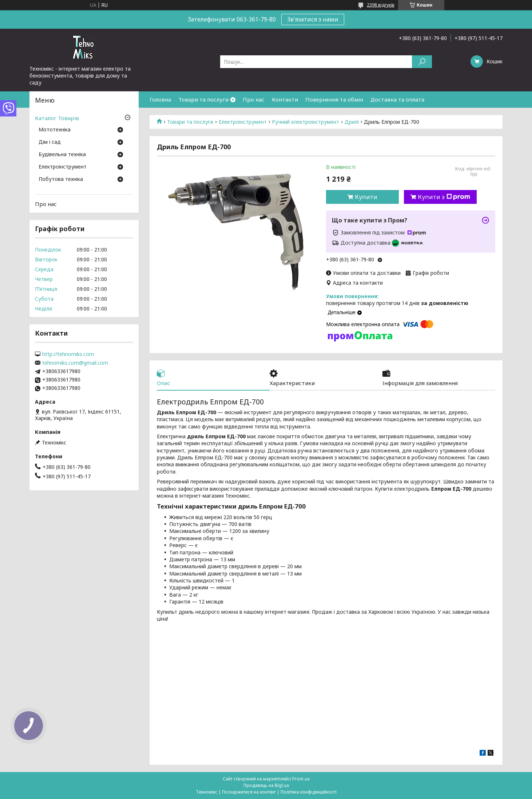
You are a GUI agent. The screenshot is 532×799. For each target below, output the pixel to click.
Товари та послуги (203, 99)
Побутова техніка (61, 179)
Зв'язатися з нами (313, 19)
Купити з (444, 197)
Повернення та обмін (334, 99)
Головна (160, 99)
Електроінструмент (243, 122)
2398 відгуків (381, 5)
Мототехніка (55, 130)
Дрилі (352, 122)
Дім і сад (50, 142)
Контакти (285, 99)
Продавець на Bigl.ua (266, 785)
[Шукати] (422, 62)
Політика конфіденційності (309, 792)
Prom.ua (301, 779)
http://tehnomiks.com (68, 354)
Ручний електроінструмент (305, 122)
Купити (366, 197)
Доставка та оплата (397, 99)
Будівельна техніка (62, 155)
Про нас (254, 99)
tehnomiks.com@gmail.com (75, 363)
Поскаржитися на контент (249, 792)
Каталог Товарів (57, 118)
